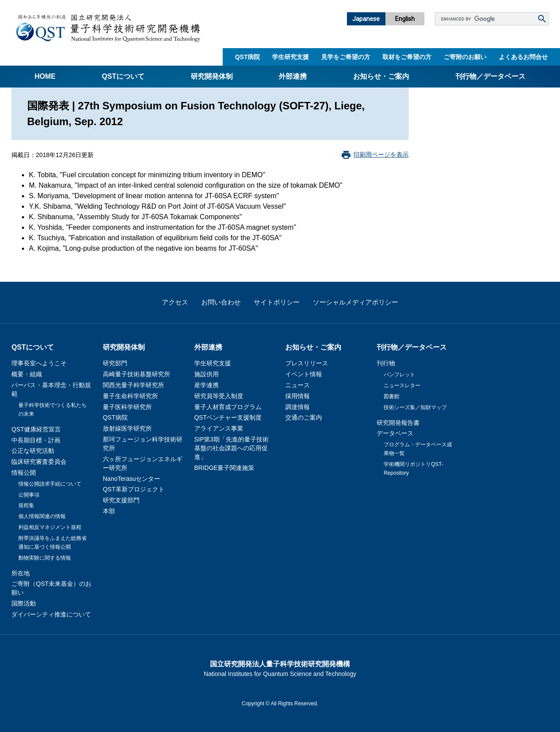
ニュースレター (402, 385)
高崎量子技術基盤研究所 (136, 374)
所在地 (21, 573)
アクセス (175, 302)
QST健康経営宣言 (36, 429)
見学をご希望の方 (346, 57)
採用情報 (297, 396)
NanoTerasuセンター (132, 479)
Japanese (366, 19)
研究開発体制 (212, 76)
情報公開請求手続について (50, 484)
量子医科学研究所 (127, 407)
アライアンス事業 (219, 428)
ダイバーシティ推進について (51, 614)
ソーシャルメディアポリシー (355, 302)
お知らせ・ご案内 (381, 76)
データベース (395, 433)
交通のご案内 (304, 417)
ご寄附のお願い (465, 57)
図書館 (392, 396)
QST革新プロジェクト (134, 489)
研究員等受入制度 (219, 396)
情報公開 (24, 473)
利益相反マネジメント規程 (50, 527)
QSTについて (123, 76)
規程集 (26, 505)
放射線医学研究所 (127, 428)
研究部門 (115, 363)
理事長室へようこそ (39, 363)
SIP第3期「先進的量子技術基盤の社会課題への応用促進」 (231, 448)
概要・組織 (27, 374)
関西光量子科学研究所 (133, 385)
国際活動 (24, 603)
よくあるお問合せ (523, 57)
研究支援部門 (121, 500)
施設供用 (206, 374)
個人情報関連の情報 (42, 516)
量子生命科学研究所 (130, 396)
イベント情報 (304, 374)
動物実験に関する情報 (45, 558)
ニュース (297, 385)
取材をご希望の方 (407, 57)
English (405, 19)
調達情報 (297, 407)
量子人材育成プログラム (228, 407)
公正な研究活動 (33, 451)
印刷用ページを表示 (381, 154)
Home (45, 76)
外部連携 (293, 76)
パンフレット (399, 375)
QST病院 (247, 57)
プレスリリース (307, 363)
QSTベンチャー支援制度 (228, 417)
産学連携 (206, 385)
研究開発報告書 (398, 423)
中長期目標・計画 (36, 440)
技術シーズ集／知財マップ (415, 407)
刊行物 (386, 363)
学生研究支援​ (290, 57)
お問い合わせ (221, 302)
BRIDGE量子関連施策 (224, 468)
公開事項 (29, 495)
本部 (109, 511)
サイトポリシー (277, 302)
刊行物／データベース (490, 76)
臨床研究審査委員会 (39, 462)
